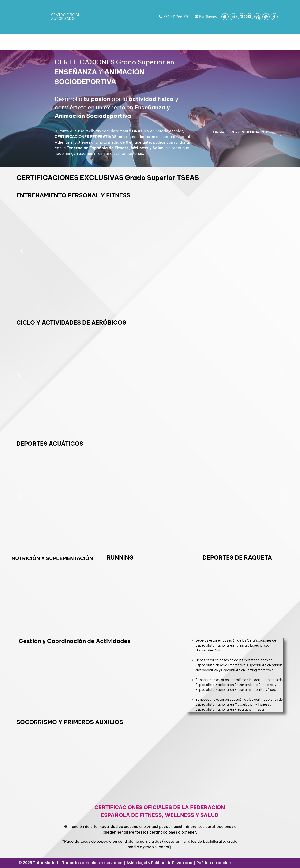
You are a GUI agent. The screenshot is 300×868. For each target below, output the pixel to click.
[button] (22, 250)
